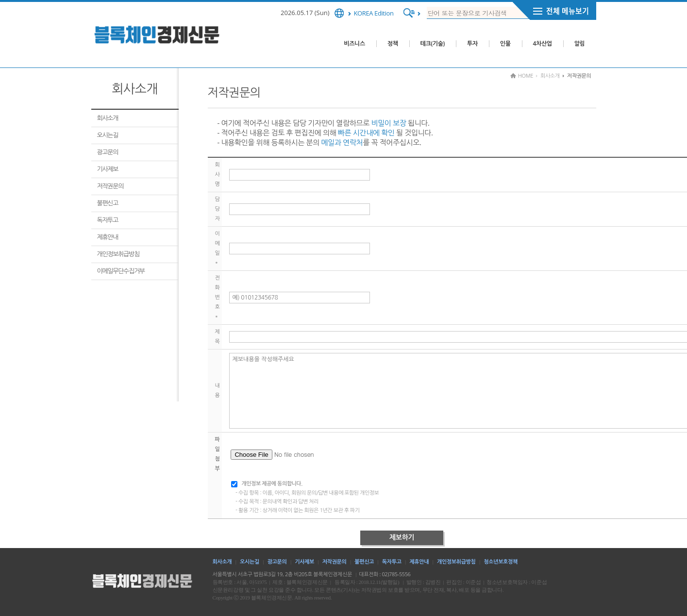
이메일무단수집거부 (121, 271)
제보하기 (402, 537)
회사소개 (108, 118)
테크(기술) (433, 43)
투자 (472, 43)
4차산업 (543, 43)
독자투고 (108, 220)
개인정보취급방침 (118, 254)
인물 (505, 43)
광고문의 (108, 152)
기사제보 (108, 169)
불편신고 (108, 203)
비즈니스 (354, 43)
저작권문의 (110, 186)
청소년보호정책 (501, 561)
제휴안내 (108, 237)
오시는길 (108, 135)
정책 (393, 43)
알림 (580, 43)
